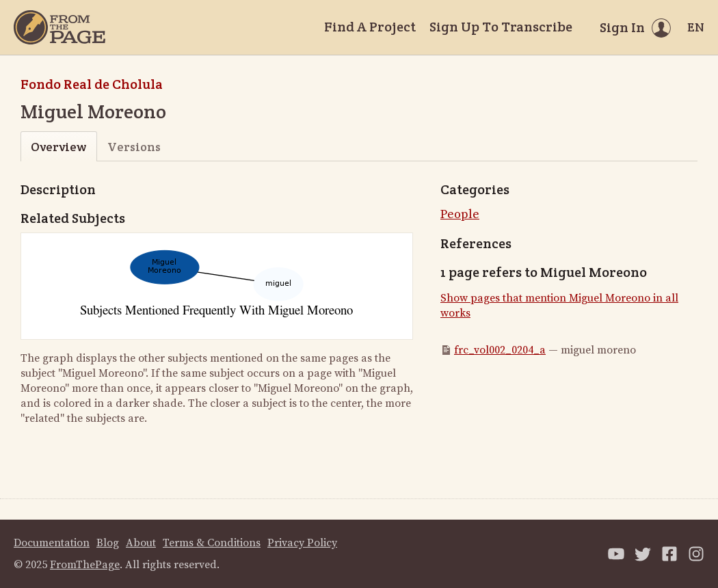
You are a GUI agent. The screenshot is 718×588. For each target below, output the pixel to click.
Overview (58, 147)
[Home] (59, 27)
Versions (134, 147)
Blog (108, 543)
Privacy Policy (302, 543)
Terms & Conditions (212, 543)
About (141, 543)
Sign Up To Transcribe (501, 27)
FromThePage (85, 565)
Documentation (52, 543)
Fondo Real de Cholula (92, 84)
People (460, 214)
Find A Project (370, 27)
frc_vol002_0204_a (500, 350)
